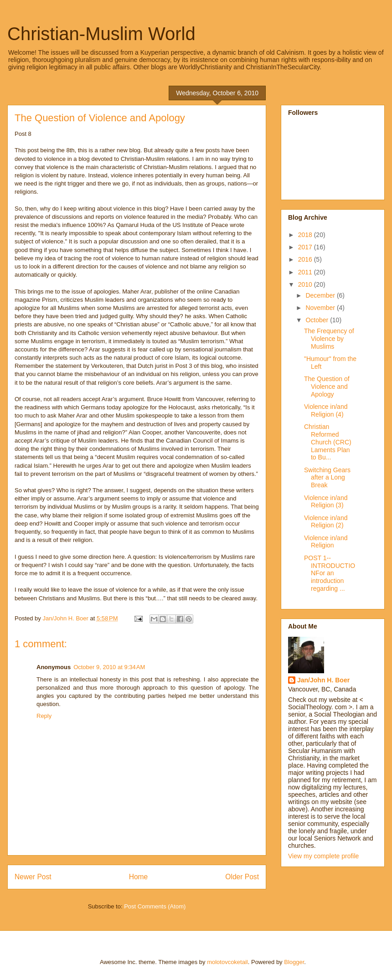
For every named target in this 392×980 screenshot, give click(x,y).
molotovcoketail (227, 962)
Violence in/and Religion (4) (326, 410)
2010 (306, 284)
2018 (306, 235)
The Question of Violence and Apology (327, 387)
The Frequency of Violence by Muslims (329, 339)
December (321, 295)
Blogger (294, 962)
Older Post (242, 877)
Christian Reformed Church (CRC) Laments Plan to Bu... (328, 442)
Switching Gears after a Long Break (327, 478)
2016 (306, 259)
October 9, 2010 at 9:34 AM (109, 667)
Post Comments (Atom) (155, 906)
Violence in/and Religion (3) (326, 502)
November (321, 308)
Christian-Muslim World (101, 34)
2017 (306, 247)
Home (139, 877)
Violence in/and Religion (326, 542)
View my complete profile (323, 856)
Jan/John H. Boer (323, 680)
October (318, 320)
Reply (44, 716)
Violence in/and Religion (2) (326, 522)
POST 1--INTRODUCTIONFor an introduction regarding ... (330, 573)
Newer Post (33, 877)
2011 (306, 272)
